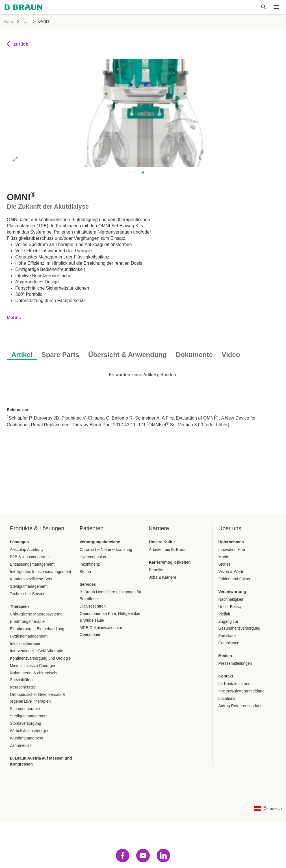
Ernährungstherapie (27, 621)
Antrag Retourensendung (240, 706)
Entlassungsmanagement (32, 564)
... (26, 21)
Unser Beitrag (231, 607)
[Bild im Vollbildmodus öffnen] (15, 159)
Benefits (156, 570)
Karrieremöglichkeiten (170, 562)
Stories (225, 564)
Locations (227, 698)
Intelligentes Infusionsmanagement (40, 572)
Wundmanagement (27, 738)
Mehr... (14, 318)
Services (88, 584)
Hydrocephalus (93, 557)
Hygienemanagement (29, 636)
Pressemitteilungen (235, 663)
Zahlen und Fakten (235, 579)
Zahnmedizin (21, 745)
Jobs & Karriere (162, 577)
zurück (18, 44)
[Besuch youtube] (143, 856)
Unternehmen (231, 542)
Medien (225, 656)
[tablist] (143, 352)
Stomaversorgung (26, 723)
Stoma (85, 572)
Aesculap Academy (27, 550)
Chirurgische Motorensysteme (36, 614)
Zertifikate (227, 636)
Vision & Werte (231, 572)
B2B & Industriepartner (30, 557)
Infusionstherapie (25, 643)
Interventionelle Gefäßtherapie (36, 651)
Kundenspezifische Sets (31, 579)
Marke (224, 557)
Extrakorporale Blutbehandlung (37, 629)
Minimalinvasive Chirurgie (32, 666)
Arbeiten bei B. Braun (168, 550)
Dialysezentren (93, 606)
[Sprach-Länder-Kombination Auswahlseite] (268, 809)
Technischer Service (28, 594)
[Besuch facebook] (123, 856)
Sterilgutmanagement (29, 586)
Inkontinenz (90, 564)
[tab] (22, 354)
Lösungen (19, 542)
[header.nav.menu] (276, 7)
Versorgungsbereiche (100, 542)
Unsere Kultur (162, 542)
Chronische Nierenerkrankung (106, 550)
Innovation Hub (232, 550)
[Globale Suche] (264, 7)
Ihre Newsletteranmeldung (241, 691)
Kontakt (226, 676)
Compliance (229, 643)
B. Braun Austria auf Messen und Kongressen (41, 761)
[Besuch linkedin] (163, 856)
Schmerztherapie (25, 709)
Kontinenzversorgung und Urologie (40, 658)
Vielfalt (224, 614)
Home (9, 22)
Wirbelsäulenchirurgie (29, 731)
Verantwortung (232, 592)
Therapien (19, 606)
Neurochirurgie (23, 687)
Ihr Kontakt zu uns (234, 684)
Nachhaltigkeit (231, 599)
